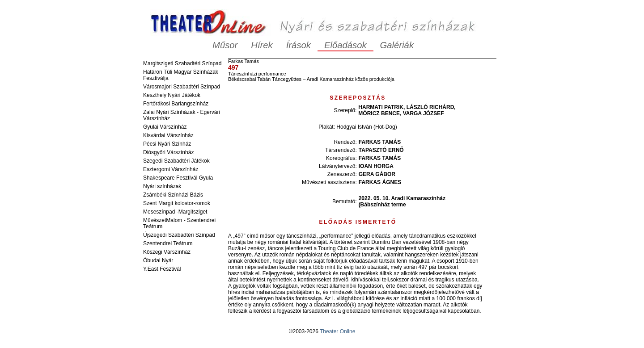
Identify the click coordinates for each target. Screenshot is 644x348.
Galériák (397, 45)
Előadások (345, 45)
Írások (299, 45)
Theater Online (337, 331)
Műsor (225, 45)
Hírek (262, 45)
